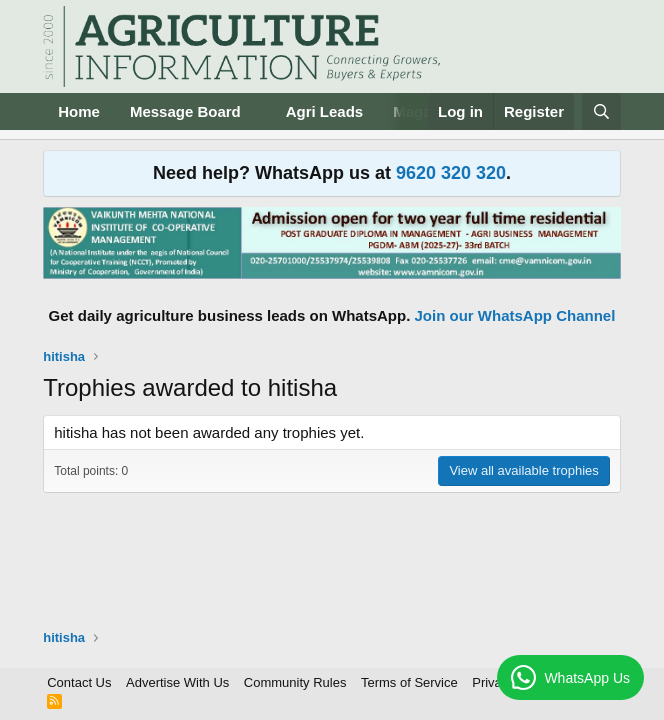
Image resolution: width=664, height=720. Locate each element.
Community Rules (295, 682)
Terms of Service (409, 682)
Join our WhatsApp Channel (515, 315)
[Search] (601, 111)
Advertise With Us (177, 682)
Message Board (185, 111)
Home (79, 111)
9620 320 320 (451, 173)
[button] (257, 111)
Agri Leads (325, 111)
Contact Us (79, 682)
